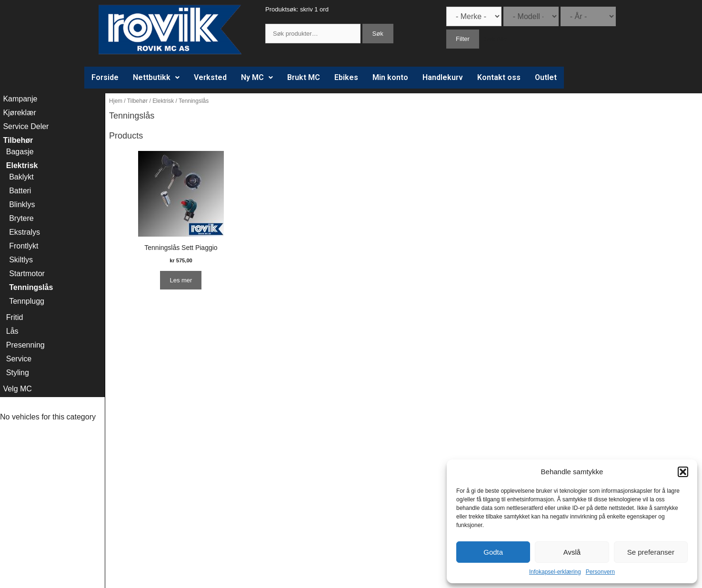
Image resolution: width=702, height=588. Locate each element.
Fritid (15, 317)
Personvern (600, 572)
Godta (493, 552)
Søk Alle (496, 39)
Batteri (20, 191)
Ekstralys (25, 232)
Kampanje (20, 99)
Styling (18, 373)
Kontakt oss (499, 77)
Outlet (546, 77)
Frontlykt (24, 246)
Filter (463, 39)
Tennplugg (27, 301)
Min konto (390, 77)
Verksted (210, 77)
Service (19, 359)
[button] (683, 472)
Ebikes (346, 77)
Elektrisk (163, 101)
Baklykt (21, 177)
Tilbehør (137, 101)
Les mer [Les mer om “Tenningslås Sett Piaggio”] (181, 280)
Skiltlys (21, 260)
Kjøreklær (19, 113)
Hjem (116, 101)
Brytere (21, 218)
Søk (378, 34)
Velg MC (17, 389)
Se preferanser (651, 552)
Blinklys (22, 204)
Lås (12, 331)
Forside (105, 77)
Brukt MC (304, 77)
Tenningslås (31, 287)
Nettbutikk (156, 77)
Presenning (25, 345)
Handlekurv (443, 77)
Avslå (572, 552)
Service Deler (26, 126)
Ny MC (257, 77)
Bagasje (20, 152)
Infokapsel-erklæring (555, 572)
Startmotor (27, 274)
